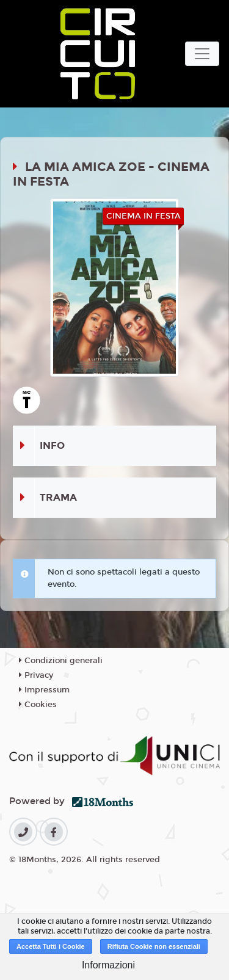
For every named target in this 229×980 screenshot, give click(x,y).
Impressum (44, 690)
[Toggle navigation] (202, 54)
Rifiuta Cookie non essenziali (154, 946)
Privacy (36, 675)
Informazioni (108, 965)
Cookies (38, 705)
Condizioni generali (61, 661)
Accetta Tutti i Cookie (51, 946)
